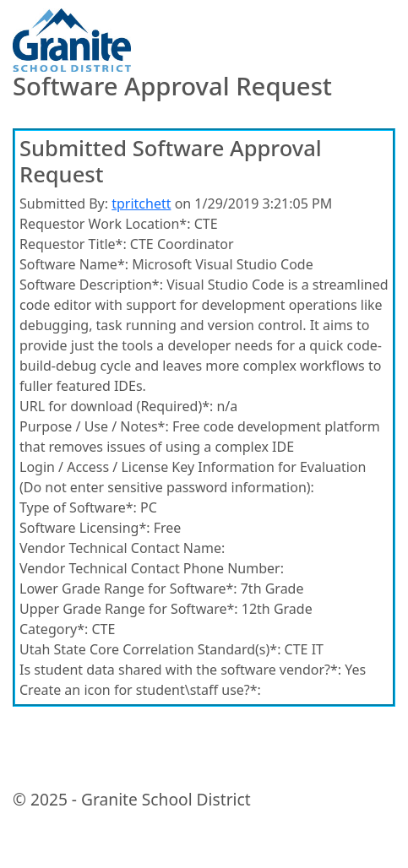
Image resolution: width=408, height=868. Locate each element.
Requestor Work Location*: (105, 224)
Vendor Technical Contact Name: (122, 548)
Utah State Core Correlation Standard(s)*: (150, 649)
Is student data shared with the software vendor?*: (180, 670)
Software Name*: (74, 264)
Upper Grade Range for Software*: (129, 609)
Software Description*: (91, 285)
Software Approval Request (172, 87)
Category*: (54, 629)
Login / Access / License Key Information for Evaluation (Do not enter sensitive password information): (193, 477)
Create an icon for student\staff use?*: (140, 690)
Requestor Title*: (73, 244)
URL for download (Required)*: (116, 406)
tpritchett (141, 203)
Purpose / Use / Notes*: (94, 426)
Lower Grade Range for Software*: (128, 589)
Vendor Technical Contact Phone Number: (152, 568)
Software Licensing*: (85, 528)
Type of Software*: (78, 507)
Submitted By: (64, 203)
